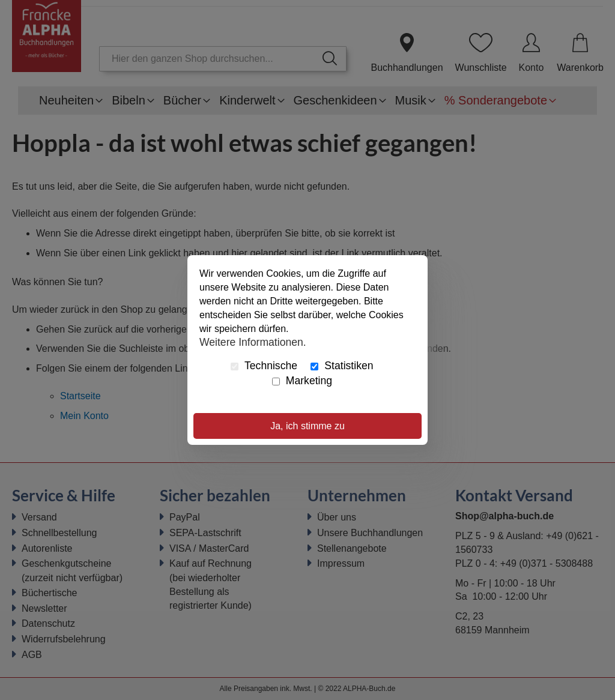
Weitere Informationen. (253, 342)
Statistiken (342, 366)
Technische (264, 366)
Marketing (302, 381)
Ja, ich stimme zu (307, 426)
